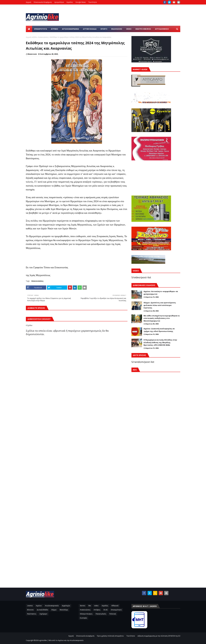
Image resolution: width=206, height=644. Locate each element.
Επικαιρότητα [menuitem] (41, 29)
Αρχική (29, 2)
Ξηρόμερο (43, 614)
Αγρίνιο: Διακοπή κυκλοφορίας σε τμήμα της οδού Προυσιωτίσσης (159, 330)
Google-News (81, 2)
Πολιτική (113, 614)
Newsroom (32, 54)
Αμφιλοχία (66, 606)
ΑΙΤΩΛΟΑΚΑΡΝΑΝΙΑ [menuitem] (70, 29)
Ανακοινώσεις (43, 37)
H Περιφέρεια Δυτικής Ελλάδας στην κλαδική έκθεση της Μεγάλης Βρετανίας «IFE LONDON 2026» (160, 342)
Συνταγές (83, 618)
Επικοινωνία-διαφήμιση (43, 2)
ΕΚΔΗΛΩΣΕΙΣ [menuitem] (117, 29)
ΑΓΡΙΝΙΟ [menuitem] (55, 29)
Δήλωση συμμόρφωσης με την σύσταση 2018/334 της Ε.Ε (159, 636)
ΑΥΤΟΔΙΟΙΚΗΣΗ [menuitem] (162, 29)
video (96, 606)
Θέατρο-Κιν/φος (86, 614)
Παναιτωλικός (101, 614)
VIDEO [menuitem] (129, 29)
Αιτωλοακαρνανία (52, 606)
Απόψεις (97, 610)
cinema (30, 606)
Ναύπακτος (32, 614)
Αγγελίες (70, 2)
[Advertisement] (156, 459)
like (90, 606)
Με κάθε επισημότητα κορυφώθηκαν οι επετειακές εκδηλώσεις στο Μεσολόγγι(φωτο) (162, 318)
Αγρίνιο (39, 606)
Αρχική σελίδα (31, 37)
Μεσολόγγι (64, 610)
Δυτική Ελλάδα (42, 610)
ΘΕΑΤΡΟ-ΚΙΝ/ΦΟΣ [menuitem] (143, 29)
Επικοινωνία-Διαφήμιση (85, 636)
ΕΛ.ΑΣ (106, 610)
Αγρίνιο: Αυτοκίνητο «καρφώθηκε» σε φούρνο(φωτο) (161, 293)
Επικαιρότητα (116, 610)
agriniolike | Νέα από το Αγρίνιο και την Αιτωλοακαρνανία (61, 640)
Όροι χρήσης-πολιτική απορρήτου (110, 636)
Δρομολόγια (59, 2)
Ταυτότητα (93, 2)
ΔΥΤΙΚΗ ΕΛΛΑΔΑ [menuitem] (90, 29)
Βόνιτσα (30, 610)
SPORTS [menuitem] (104, 29)
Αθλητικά (115, 606)
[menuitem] (29, 29)
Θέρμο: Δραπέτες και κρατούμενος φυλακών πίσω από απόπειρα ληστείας (160, 305)
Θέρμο (54, 610)
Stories (83, 606)
